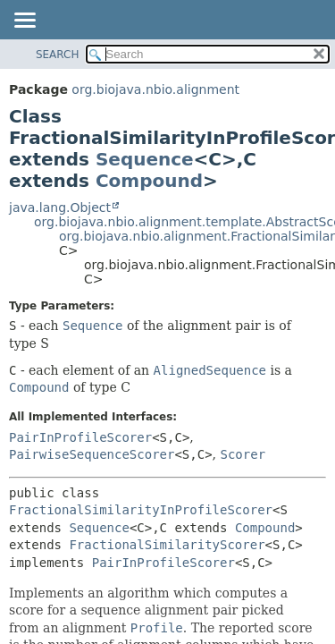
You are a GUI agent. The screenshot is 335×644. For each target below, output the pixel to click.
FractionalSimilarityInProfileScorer (141, 510)
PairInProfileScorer (80, 437)
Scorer (243, 454)
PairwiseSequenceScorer (92, 454)
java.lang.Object (60, 208)
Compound (149, 181)
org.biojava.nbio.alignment (155, 89)
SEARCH (58, 55)
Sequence (145, 159)
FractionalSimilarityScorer (167, 545)
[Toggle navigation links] (24, 21)
